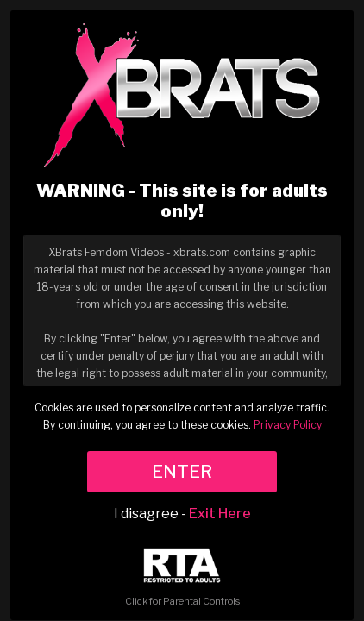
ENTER (182, 472)
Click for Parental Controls (182, 577)
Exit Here (220, 514)
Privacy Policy (288, 425)
